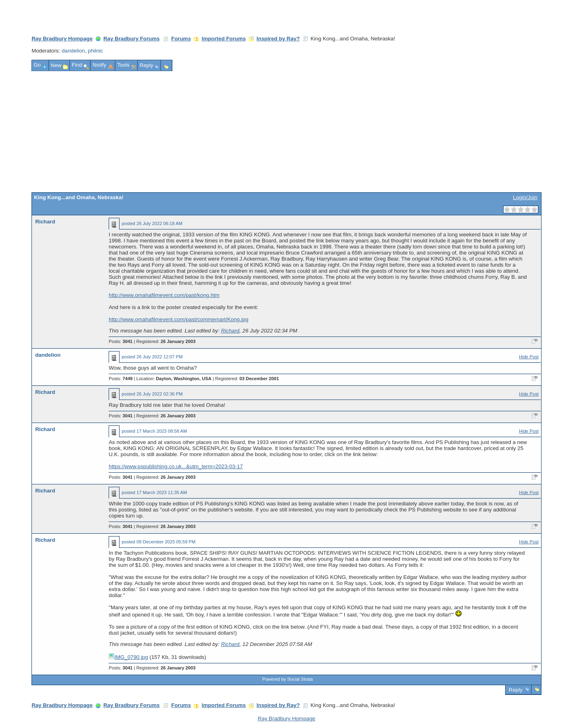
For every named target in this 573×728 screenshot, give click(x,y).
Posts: (121, 341)
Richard (45, 222)
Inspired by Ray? (278, 39)
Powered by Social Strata (288, 679)
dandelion (73, 51)
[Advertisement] (287, 132)
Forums (181, 39)
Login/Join (525, 197)
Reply (515, 690)
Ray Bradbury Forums (131, 39)
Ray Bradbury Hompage (62, 39)
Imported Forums (224, 39)
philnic (96, 51)
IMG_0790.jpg (128, 657)
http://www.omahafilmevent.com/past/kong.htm (164, 295)
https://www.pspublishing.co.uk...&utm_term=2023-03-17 (176, 466)
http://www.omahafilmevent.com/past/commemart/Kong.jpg (178, 319)
